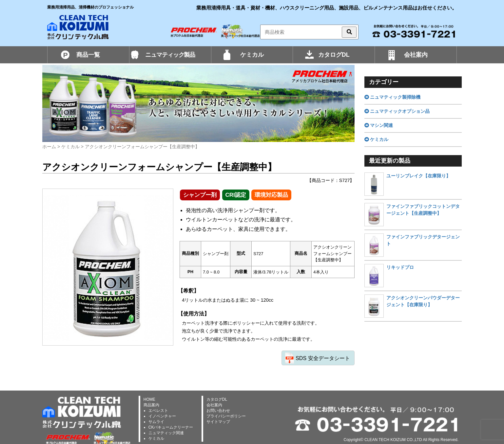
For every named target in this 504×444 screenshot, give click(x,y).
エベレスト (158, 411)
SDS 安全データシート (323, 358)
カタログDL (334, 55)
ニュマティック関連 (166, 433)
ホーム (49, 147)
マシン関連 (379, 125)
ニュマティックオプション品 (397, 111)
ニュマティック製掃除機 (393, 97)
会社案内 (416, 55)
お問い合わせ (218, 411)
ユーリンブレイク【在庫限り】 (418, 176)
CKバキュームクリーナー (171, 427)
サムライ (156, 422)
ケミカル (252, 55)
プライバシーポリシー (226, 416)
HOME (149, 399)
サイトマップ (218, 422)
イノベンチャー (162, 416)
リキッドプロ (400, 267)
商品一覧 (88, 55)
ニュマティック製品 (170, 55)
